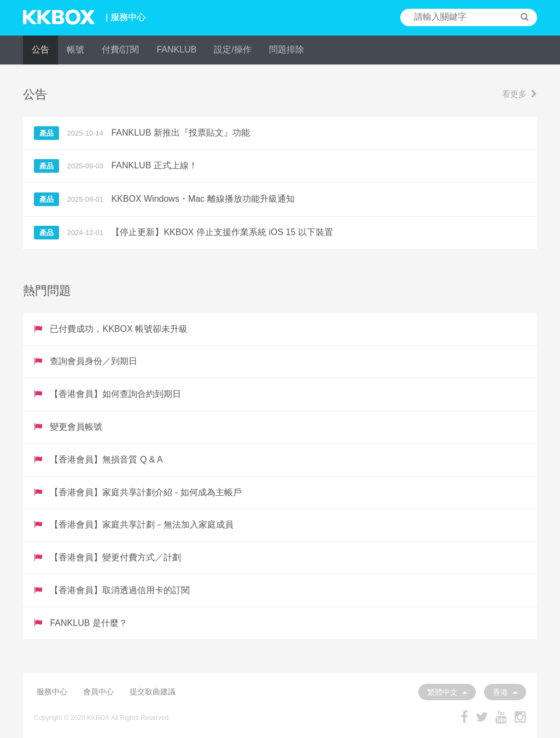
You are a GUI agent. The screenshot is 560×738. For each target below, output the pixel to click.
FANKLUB (176, 49)
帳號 (75, 49)
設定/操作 (232, 49)
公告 (40, 49)
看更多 (520, 94)
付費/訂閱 (120, 49)
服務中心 (52, 692)
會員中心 (98, 692)
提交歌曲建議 (153, 692)
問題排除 (287, 49)
